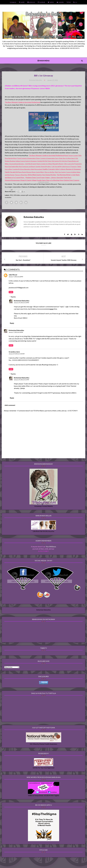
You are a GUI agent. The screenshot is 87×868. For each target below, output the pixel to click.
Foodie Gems (41, 180)
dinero (50, 195)
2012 (11, 195)
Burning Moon (13, 158)
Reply (11, 292)
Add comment (10, 405)
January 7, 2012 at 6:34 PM (16, 332)
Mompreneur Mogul (18, 180)
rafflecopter (72, 195)
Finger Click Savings (53, 161)
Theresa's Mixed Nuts (21, 175)
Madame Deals (31, 177)
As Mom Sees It (71, 158)
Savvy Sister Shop (60, 158)
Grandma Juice (14, 352)
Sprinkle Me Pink (42, 161)
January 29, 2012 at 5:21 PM (21, 380)
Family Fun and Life (11, 172)
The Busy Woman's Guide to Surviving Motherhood (22, 102)
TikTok (69, 2)
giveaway (55, 195)
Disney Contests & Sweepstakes (45, 158)
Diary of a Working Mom (55, 180)
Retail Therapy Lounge (71, 155)
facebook (41, 2)
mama (60, 195)
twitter (51, 2)
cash (46, 195)
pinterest (31, 2)
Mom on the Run (50, 172)
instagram (13, 2)
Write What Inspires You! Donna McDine (42, 175)
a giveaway (43, 182)
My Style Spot (63, 161)
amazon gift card (26, 195)
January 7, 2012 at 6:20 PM (16, 277)
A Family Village (31, 180)
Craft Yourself (56, 167)
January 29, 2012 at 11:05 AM (17, 354)
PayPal (65, 195)
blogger (41, 195)
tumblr (22, 2)
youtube (60, 2)
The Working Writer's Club (66, 175)
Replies (13, 297)
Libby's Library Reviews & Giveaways (68, 169)
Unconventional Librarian (17, 164)
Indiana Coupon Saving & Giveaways (26, 161)
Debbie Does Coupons (72, 180)
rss (75, 2)
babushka (35, 195)
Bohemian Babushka (22, 301)
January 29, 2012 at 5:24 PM (21, 303)
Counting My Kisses (18, 169)
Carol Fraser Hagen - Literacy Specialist (50, 177)
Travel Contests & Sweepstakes (26, 158)
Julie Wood (13, 275)
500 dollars (17, 195)
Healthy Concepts (49, 169)
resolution (8, 197)
